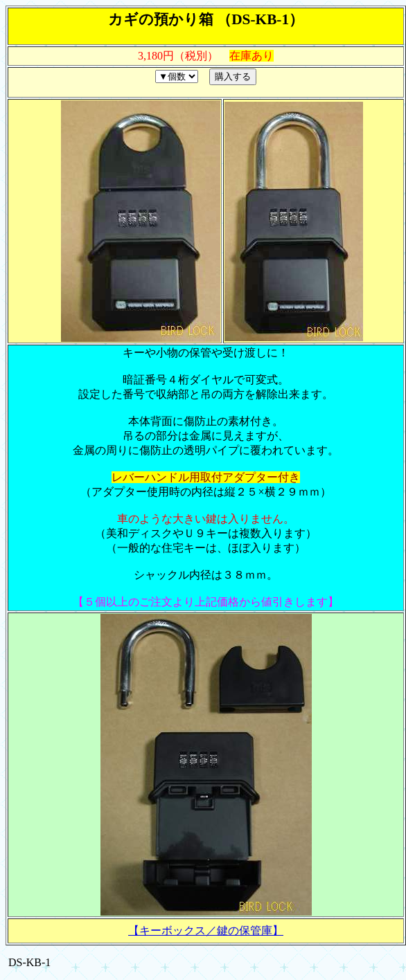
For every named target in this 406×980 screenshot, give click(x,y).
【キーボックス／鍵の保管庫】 (206, 931)
